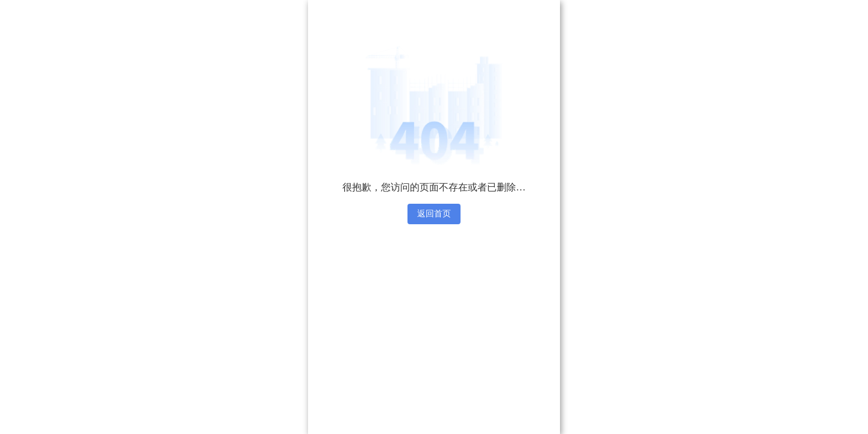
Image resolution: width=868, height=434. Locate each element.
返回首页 (434, 214)
